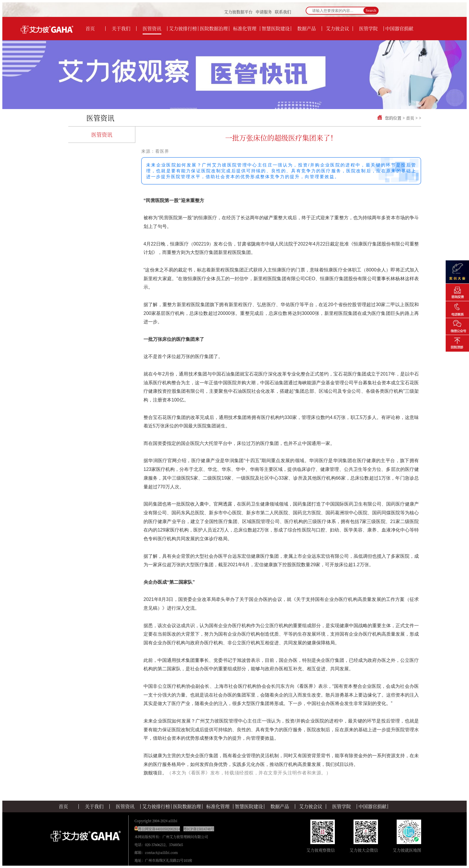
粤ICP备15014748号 (199, 829)
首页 (410, 118)
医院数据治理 (187, 806)
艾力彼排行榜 (156, 806)
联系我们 (283, 12)
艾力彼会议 (311, 806)
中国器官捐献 (372, 806)
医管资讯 (100, 118)
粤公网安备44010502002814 (159, 829)
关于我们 (94, 806)
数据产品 (280, 806)
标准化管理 (218, 806)
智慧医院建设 (249, 806)
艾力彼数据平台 (238, 12)
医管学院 (342, 806)
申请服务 (264, 12)
